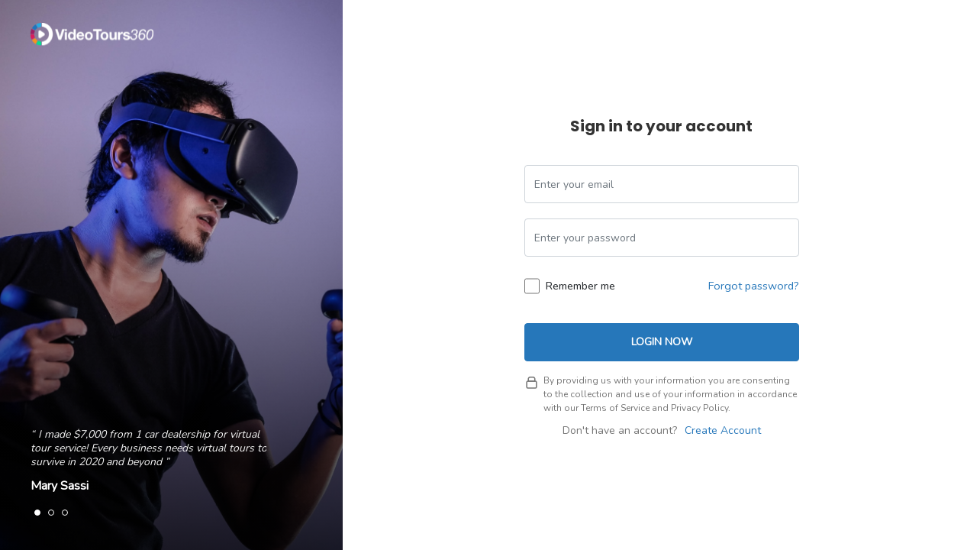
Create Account (723, 430)
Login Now (662, 342)
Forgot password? (754, 286)
